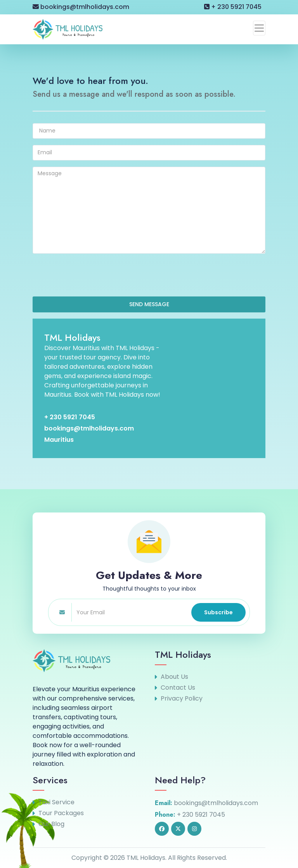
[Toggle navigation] (259, 28)
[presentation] (92, 275)
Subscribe (218, 612)
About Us (174, 677)
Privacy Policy (182, 699)
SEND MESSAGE (149, 304)
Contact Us (178, 688)
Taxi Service (56, 802)
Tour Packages (61, 813)
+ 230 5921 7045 (233, 7)
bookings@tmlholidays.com (81, 7)
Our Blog (51, 824)
